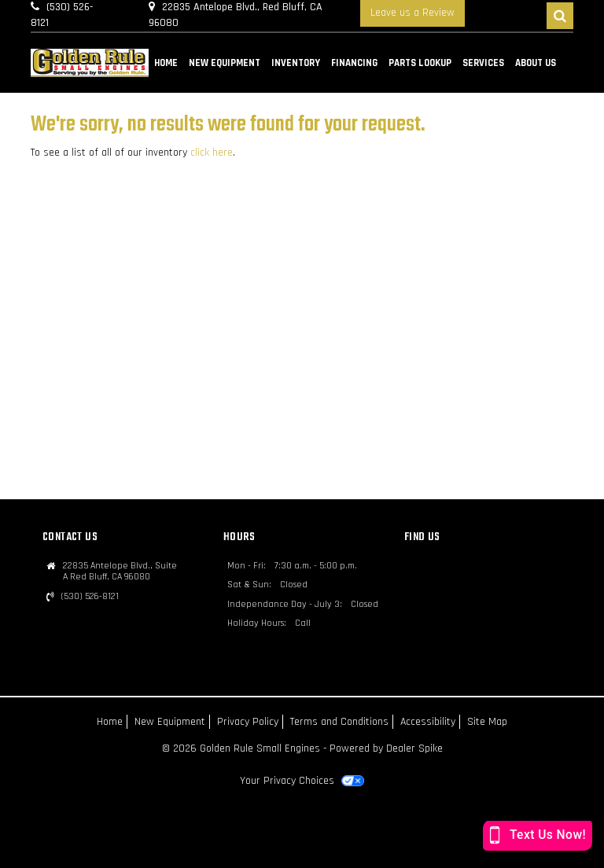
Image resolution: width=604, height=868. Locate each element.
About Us (536, 63)
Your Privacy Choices (302, 781)
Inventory (296, 63)
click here (212, 153)
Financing (354, 63)
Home (166, 63)
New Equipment (225, 63)
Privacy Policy (248, 722)
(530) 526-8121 (90, 597)
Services (483, 63)
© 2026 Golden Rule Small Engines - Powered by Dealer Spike (302, 748)
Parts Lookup (420, 63)
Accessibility (428, 722)
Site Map (487, 722)
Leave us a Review (412, 13)
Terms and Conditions (339, 722)
